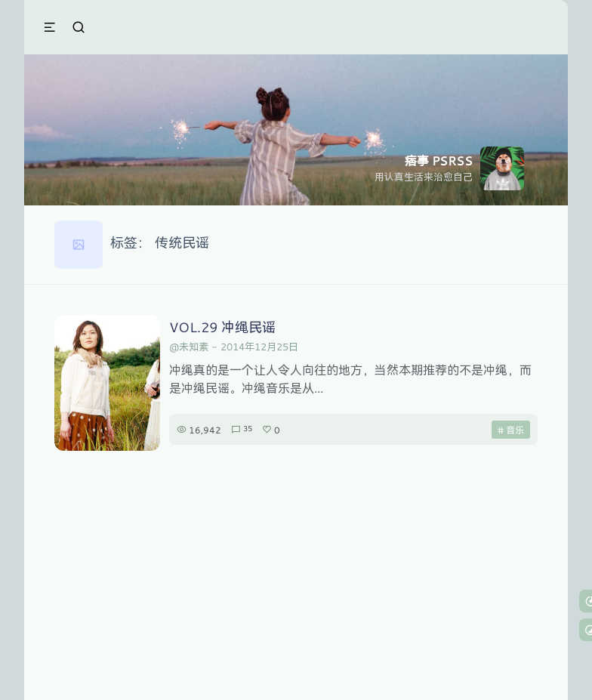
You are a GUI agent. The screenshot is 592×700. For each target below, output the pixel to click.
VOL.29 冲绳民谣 (222, 327)
